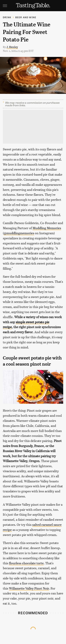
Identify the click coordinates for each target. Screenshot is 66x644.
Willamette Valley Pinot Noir (29, 588)
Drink (7, 17)
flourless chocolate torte (26, 563)
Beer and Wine (26, 17)
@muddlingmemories (19, 233)
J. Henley (12, 47)
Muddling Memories (47, 228)
